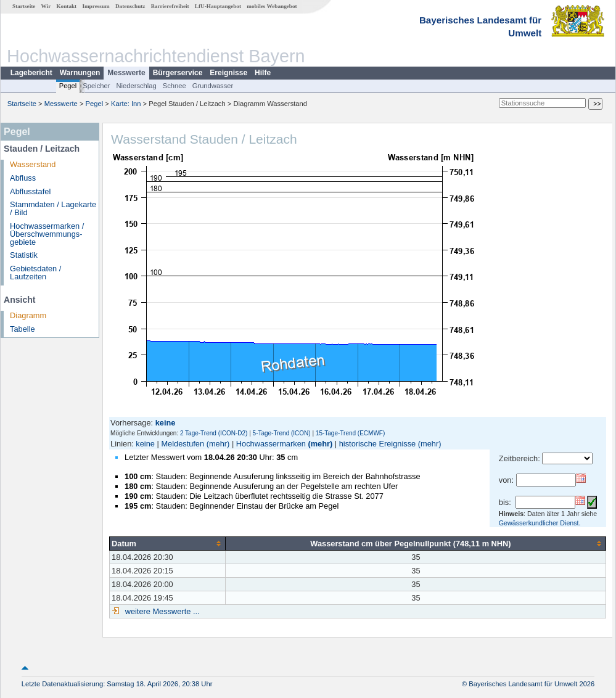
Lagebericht (31, 73)
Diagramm (28, 315)
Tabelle (23, 329)
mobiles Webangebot (272, 6)
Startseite (24, 6)
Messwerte (126, 73)
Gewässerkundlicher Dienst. (540, 523)
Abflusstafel (30, 191)
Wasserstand (33, 164)
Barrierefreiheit (170, 6)
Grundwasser (213, 86)
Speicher (96, 86)
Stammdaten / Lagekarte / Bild (53, 208)
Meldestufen (183, 444)
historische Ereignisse (377, 444)
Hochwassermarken (271, 444)
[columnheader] (168, 543)
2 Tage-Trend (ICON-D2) (214, 433)
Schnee (175, 86)
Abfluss (23, 178)
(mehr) (218, 444)
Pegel (68, 86)
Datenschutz (130, 6)
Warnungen (80, 73)
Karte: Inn (126, 104)
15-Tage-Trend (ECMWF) (350, 433)
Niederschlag (136, 86)
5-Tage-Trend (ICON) (282, 433)
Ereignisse (228, 73)
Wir (46, 6)
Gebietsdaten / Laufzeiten (35, 273)
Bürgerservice (178, 73)
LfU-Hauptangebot (218, 6)
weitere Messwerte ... (161, 611)
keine (145, 444)
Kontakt (66, 6)
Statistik (24, 255)
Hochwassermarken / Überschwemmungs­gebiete (47, 234)
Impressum (96, 6)
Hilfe (263, 73)
